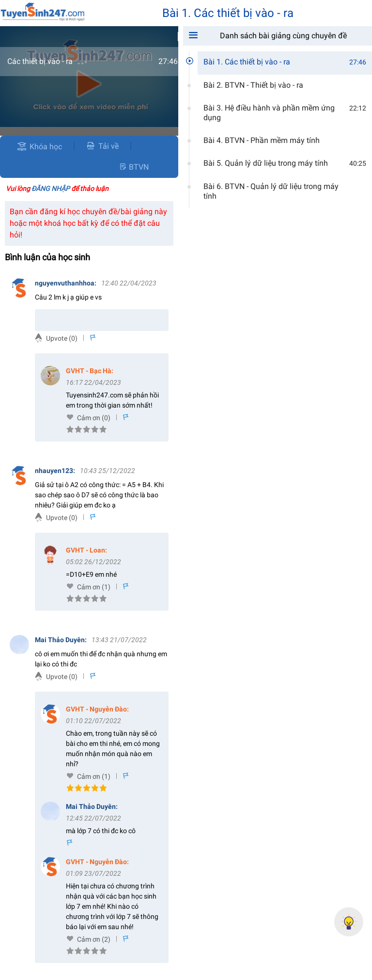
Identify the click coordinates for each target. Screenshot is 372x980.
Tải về (102, 146)
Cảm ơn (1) (94, 587)
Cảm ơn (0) (94, 418)
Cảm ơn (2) (94, 939)
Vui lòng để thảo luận (57, 189)
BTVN (134, 167)
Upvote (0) (62, 338)
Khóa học (46, 147)
